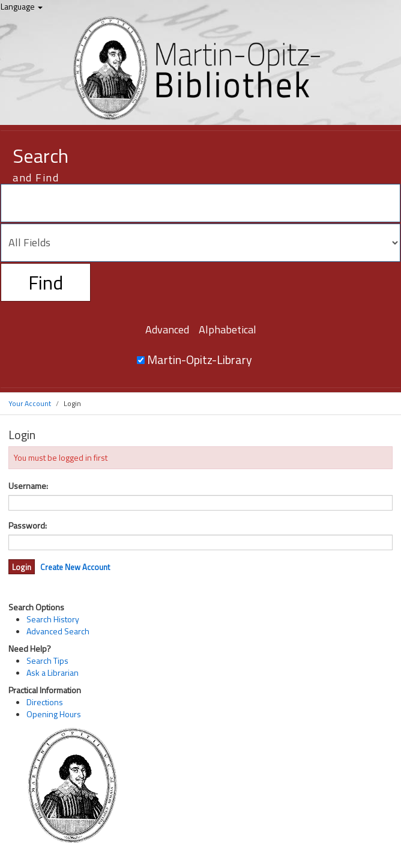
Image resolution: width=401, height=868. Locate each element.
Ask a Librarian (53, 672)
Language (22, 6)
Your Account (30, 403)
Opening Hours (54, 714)
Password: (28, 526)
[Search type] (200, 243)
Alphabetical (228, 329)
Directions (45, 702)
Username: (28, 486)
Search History (53, 619)
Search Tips (47, 660)
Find (46, 282)
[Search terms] (200, 203)
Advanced (167, 329)
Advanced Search (58, 631)
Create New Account (75, 567)
